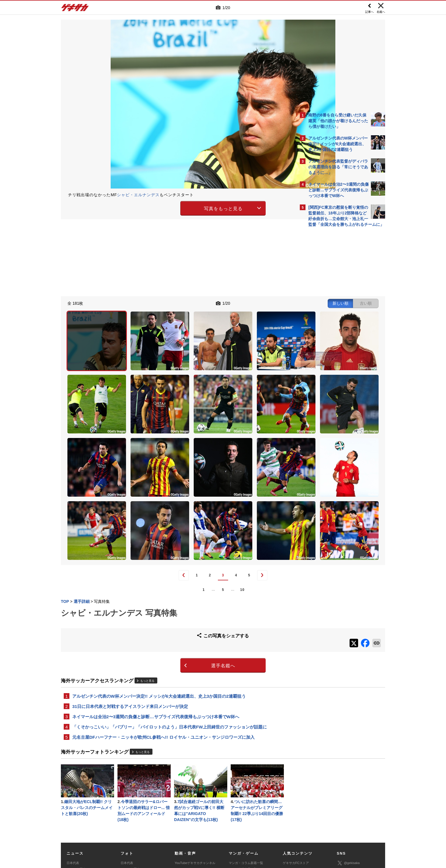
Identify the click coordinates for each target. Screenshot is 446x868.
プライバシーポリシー (264, 826)
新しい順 (241, 302)
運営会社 (189, 826)
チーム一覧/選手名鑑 (297, 804)
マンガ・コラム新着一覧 (246, 785)
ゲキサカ (75, 9)
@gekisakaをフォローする (331, 316)
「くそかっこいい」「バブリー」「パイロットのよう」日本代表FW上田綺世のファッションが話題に (170, 646)
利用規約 (235, 826)
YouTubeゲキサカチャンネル (195, 785)
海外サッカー (76, 804)
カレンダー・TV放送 (297, 798)
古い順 (266, 302)
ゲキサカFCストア (296, 785)
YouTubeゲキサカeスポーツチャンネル (196, 794)
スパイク (73, 810)
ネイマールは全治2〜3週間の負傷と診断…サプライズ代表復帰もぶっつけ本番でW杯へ (156, 635)
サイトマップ (212, 826)
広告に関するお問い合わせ (137, 832)
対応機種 (141, 826)
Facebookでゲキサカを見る (332, 328)
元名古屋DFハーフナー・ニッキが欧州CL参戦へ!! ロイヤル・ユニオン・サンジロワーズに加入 (163, 657)
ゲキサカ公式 (350, 793)
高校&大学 (74, 798)
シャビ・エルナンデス (138, 195)
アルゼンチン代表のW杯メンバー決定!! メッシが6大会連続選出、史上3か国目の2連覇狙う (159, 613)
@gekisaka (348, 785)
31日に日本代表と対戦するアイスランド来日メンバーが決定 (130, 624)
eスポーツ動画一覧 (242, 810)
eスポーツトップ (240, 798)
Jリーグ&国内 (76, 791)
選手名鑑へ (173, 583)
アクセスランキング (297, 791)
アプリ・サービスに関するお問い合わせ (235, 832)
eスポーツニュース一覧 (245, 804)
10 (192, 509)
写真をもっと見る (174, 207)
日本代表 (73, 785)
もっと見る (147, 597)
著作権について (165, 826)
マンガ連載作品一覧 (243, 791)
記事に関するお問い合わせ (181, 832)
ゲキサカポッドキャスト (192, 804)
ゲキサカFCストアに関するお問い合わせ (299, 832)
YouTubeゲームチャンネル (356, 810)
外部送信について (299, 826)
